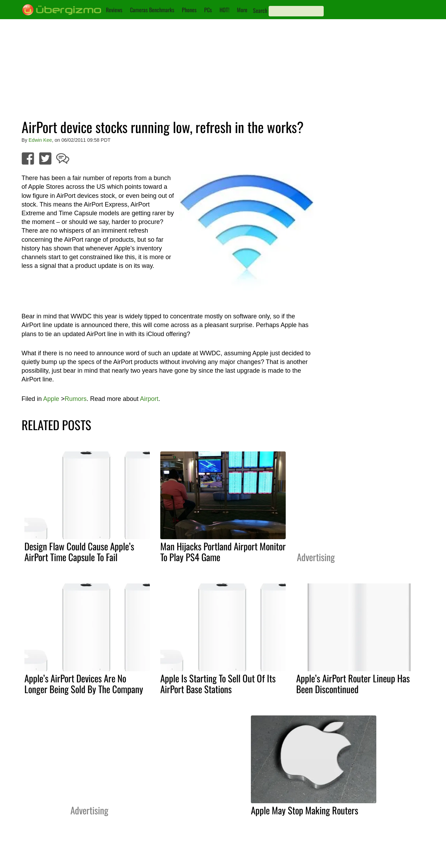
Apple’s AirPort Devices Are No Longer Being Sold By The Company (84, 684)
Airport (149, 399)
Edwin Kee (40, 140)
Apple (51, 399)
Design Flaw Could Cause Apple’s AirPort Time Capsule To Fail (79, 552)
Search (260, 10)
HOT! (224, 10)
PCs (208, 10)
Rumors (75, 399)
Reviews (114, 10)
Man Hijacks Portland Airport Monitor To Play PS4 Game (223, 552)
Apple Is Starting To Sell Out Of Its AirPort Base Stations (218, 684)
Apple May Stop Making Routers (305, 810)
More (242, 10)
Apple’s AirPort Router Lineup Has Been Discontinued (353, 684)
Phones (189, 10)
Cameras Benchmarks (152, 10)
